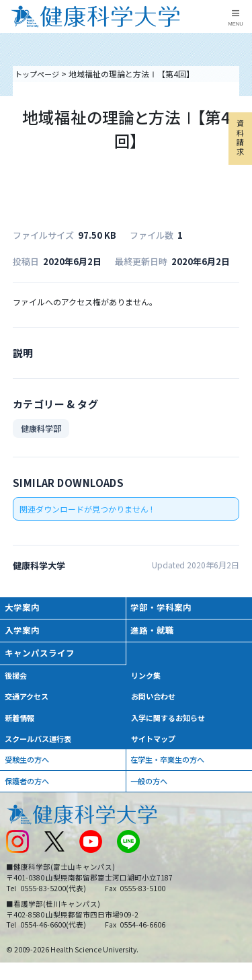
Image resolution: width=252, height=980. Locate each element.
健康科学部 (41, 428)
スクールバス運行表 (42, 748)
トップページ (39, 74)
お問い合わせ (155, 703)
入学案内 (24, 633)
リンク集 (147, 681)
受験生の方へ (30, 770)
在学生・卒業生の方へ (171, 770)
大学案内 (24, 609)
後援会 (17, 681)
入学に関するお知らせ (171, 725)
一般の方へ (151, 793)
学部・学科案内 (164, 609)
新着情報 (22, 725)
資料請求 (239, 145)
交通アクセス (29, 703)
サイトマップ (155, 748)
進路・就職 (155, 633)
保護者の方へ (30, 793)
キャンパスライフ (43, 658)
